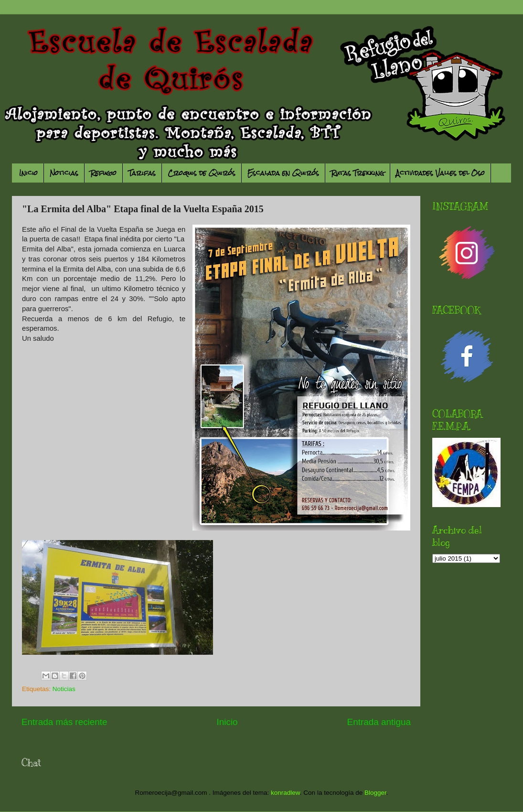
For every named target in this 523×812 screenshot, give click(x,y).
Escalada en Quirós (283, 173)
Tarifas (142, 173)
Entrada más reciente (64, 722)
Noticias (64, 173)
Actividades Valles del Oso (440, 173)
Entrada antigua (379, 722)
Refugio (103, 173)
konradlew (285, 793)
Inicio (28, 173)
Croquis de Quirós (202, 173)
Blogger (375, 793)
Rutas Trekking (358, 173)
